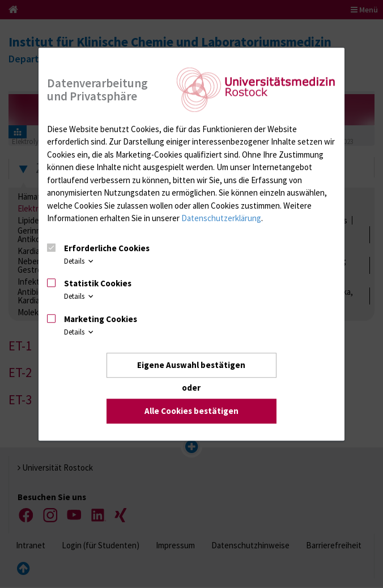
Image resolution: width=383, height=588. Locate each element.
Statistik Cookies (98, 283)
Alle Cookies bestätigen (191, 411)
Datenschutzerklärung (221, 218)
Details (80, 261)
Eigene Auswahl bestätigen (191, 365)
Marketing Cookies (101, 319)
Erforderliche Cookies (107, 248)
